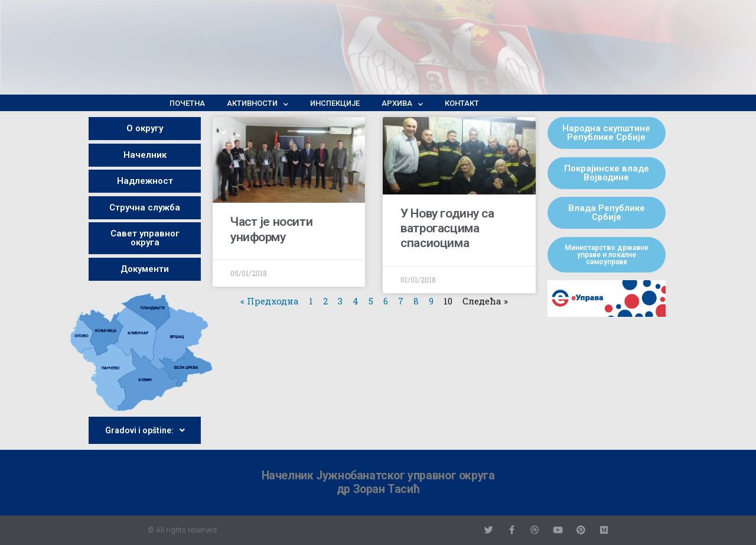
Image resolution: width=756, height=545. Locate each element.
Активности (258, 103)
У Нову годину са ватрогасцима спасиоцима (447, 228)
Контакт (462, 103)
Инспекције (335, 103)
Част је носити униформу (271, 229)
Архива (402, 103)
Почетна (187, 103)
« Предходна (270, 301)
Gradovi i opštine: (145, 430)
